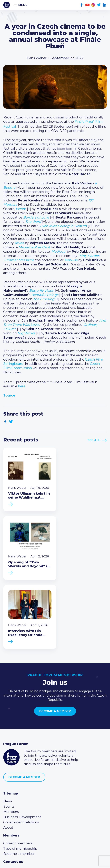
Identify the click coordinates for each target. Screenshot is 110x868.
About (8, 762)
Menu (23, 5)
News (8, 736)
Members (11, 746)
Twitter (99, 5)
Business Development (22, 752)
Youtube (87, 5)
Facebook (82, 5)
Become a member (55, 646)
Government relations (21, 757)
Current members (18, 778)
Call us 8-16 (12, 804)
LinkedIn (105, 5)
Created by (55, 862)
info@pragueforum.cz (25, 815)
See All (94, 440)
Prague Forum (7, 5)
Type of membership (20, 783)
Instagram (93, 5)
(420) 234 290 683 (22, 809)
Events (9, 741)
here (22, 386)
